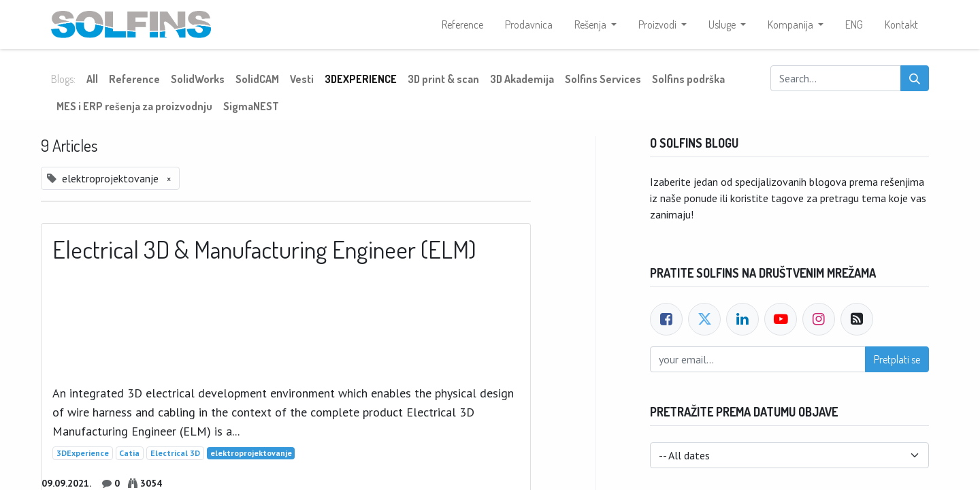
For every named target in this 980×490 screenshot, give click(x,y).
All (92, 79)
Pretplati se (897, 359)
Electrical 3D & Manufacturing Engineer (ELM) (264, 249)
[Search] (915, 78)
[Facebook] (666, 319)
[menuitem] (462, 24)
